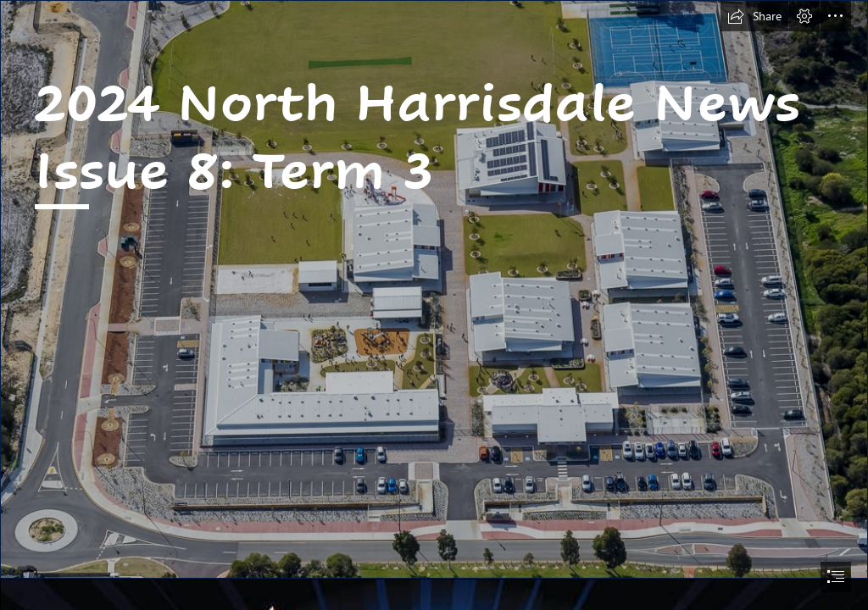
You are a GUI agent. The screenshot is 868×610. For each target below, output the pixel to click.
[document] (434, 305)
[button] (754, 16)
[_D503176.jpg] (434, 289)
